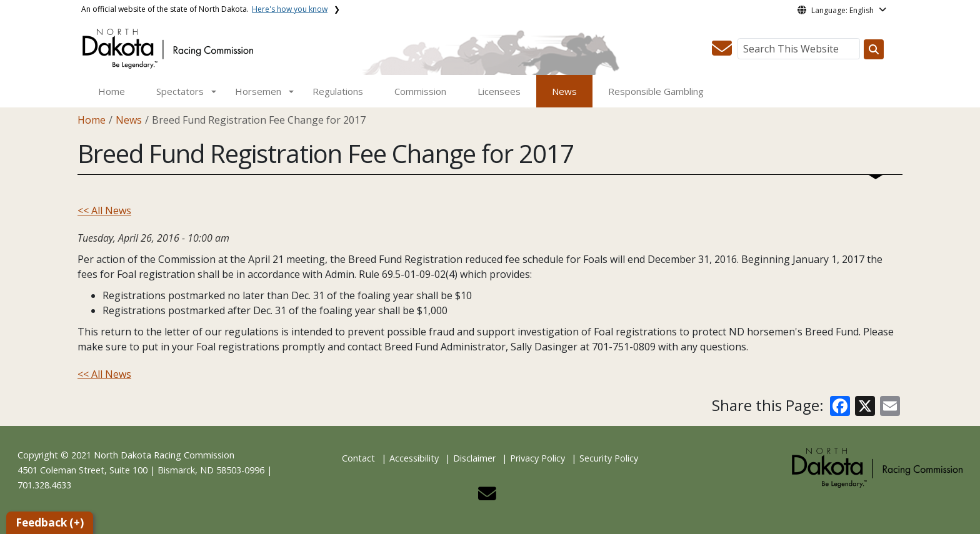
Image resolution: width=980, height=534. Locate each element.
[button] (722, 52)
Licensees (499, 91)
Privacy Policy (537, 458)
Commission (420, 91)
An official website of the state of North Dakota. (204, 9)
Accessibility (414, 458)
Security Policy (609, 458)
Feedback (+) (50, 522)
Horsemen (258, 91)
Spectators (180, 91)
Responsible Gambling (656, 91)
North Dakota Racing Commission (164, 455)
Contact (358, 458)
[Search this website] (874, 49)
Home (112, 91)
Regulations (338, 91)
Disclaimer (474, 458)
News (564, 91)
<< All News (104, 210)
